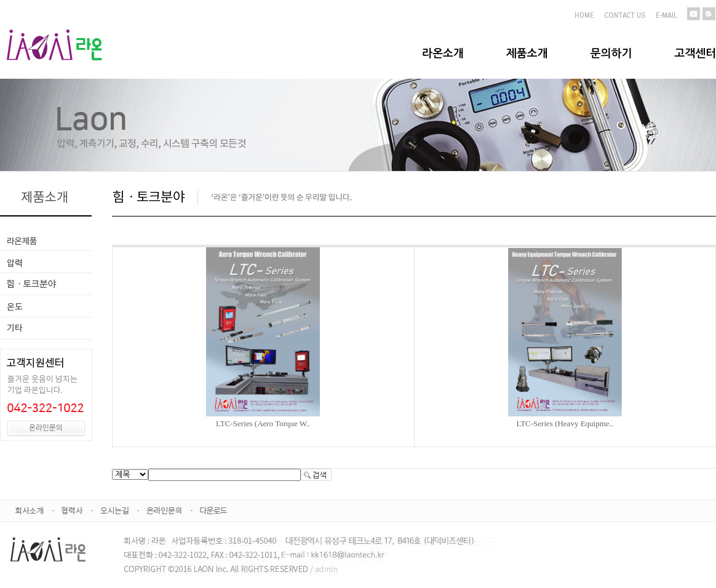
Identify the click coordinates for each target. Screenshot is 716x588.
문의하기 (611, 54)
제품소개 (527, 54)
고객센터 (695, 54)
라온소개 (443, 54)
